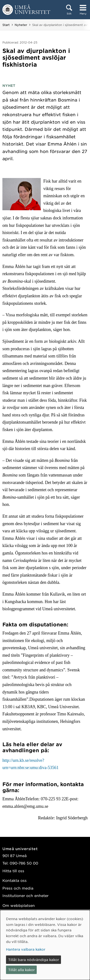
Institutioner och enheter (25, 895)
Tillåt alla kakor (21, 970)
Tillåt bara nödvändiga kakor (34, 960)
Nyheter (21, 25)
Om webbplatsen (19, 905)
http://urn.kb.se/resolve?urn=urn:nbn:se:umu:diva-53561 (30, 764)
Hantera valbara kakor (26, 949)
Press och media (18, 888)
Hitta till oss (13, 871)
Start (6, 25)
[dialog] (45, 945)
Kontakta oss (15, 880)
